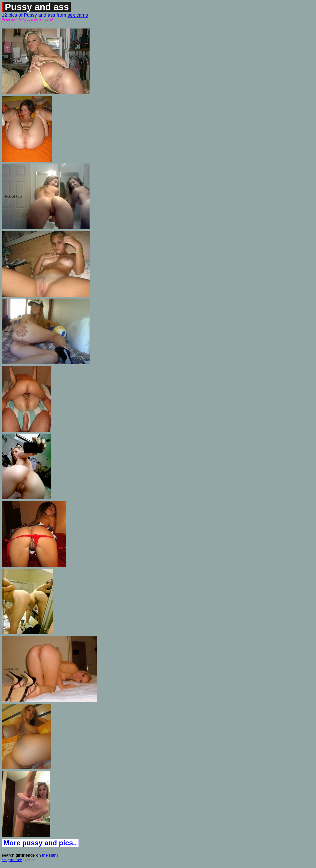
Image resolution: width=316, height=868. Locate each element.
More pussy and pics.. (40, 843)
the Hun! (50, 855)
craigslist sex (12, 860)
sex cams (78, 15)
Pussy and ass (37, 7)
